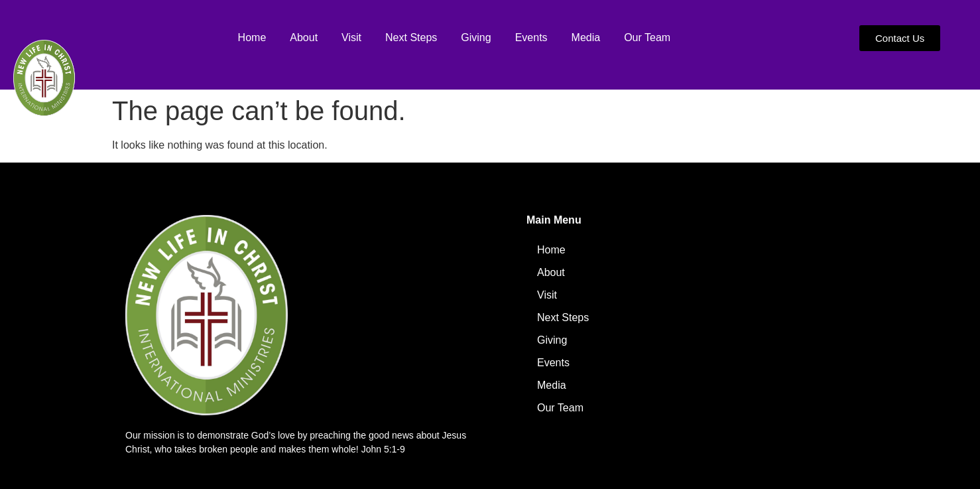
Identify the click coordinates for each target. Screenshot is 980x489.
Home (252, 37)
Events (531, 37)
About (304, 37)
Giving (476, 37)
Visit (351, 37)
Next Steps (411, 37)
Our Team (647, 37)
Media (586, 37)
